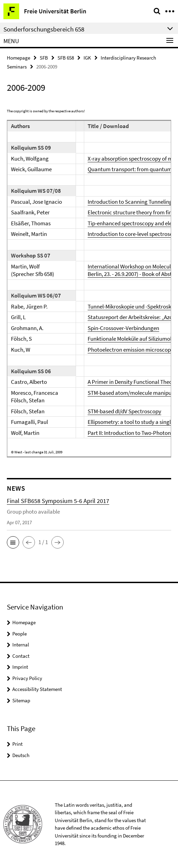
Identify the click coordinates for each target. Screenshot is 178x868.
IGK (87, 58)
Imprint (20, 667)
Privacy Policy (27, 678)
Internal (21, 645)
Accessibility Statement (37, 689)
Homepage (18, 58)
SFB (44, 58)
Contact (21, 656)
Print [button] (17, 744)
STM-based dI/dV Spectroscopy (124, 411)
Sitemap (21, 700)
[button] (13, 542)
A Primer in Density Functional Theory (132, 382)
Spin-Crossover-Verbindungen (123, 328)
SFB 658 (66, 58)
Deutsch (21, 755)
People (20, 634)
